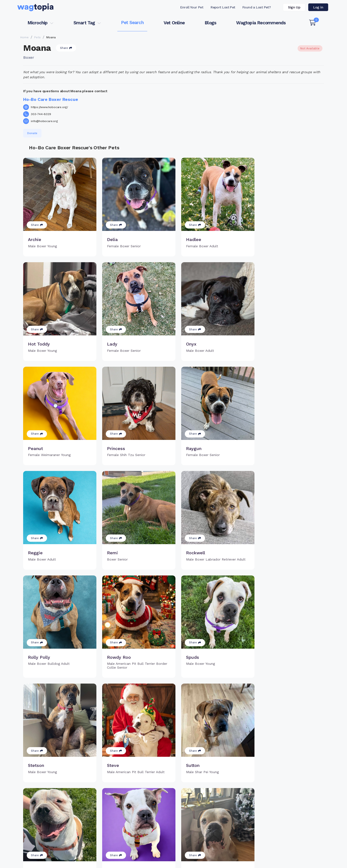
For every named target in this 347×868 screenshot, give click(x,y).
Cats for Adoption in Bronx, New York (123, 850)
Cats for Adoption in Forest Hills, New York (52, 850)
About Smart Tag (209, 820)
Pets (37, 37)
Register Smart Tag (211, 804)
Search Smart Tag (210, 812)
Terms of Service (203, 862)
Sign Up (294, 7)
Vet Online (174, 23)
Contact (159, 862)
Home (24, 37)
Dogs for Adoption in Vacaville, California (193, 850)
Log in (318, 7)
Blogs (210, 23)
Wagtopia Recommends (261, 23)
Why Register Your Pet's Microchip (153, 804)
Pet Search (132, 23)
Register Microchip (140, 812)
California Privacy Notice (307, 862)
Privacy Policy (252, 862)
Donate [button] (32, 133)
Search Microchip (138, 820)
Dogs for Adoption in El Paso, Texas (261, 850)
